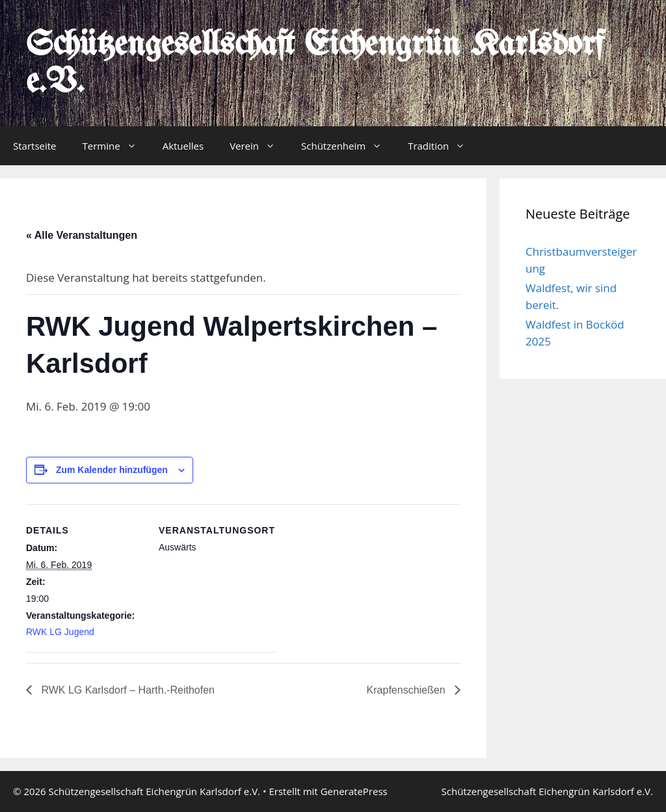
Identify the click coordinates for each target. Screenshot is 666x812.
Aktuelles (183, 146)
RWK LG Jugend (60, 632)
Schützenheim (348, 146)
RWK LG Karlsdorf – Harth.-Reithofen (127, 690)
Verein (259, 146)
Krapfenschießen (407, 690)
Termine (116, 146)
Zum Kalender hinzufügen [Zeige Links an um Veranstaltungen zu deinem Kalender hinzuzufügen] (112, 470)
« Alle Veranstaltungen (82, 235)
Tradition (443, 146)
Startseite (35, 146)
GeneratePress (354, 791)
